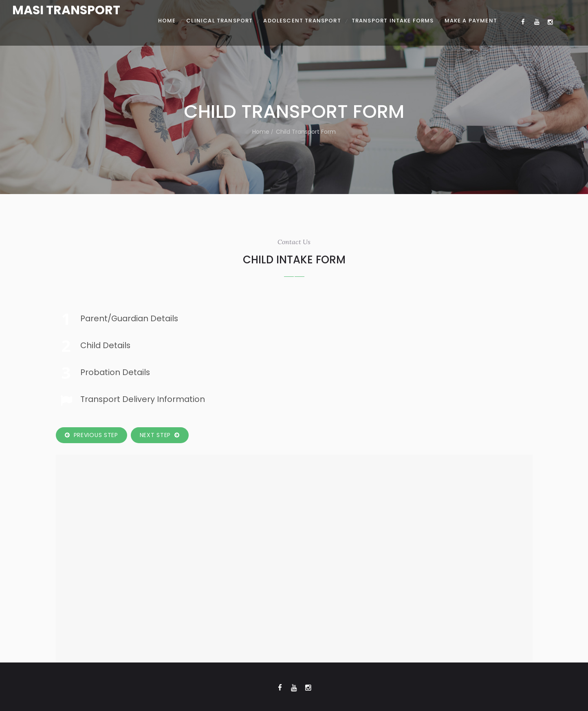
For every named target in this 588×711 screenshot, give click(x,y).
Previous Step (91, 435)
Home (261, 132)
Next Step (160, 435)
